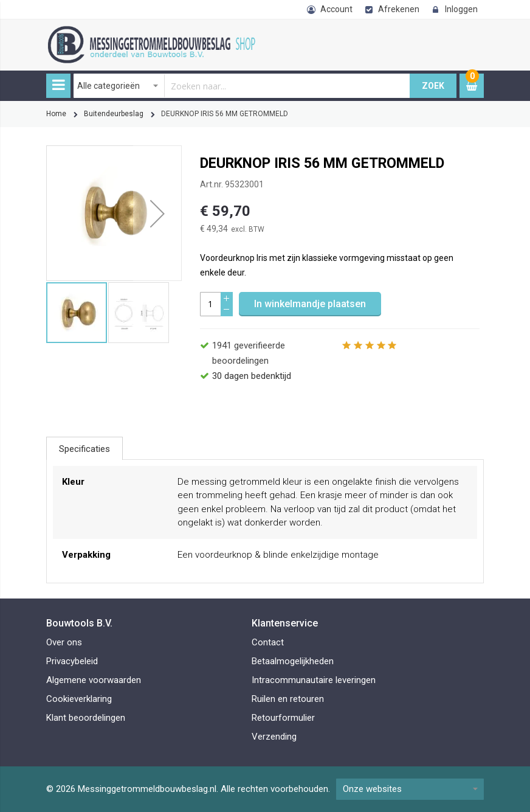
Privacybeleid (72, 661)
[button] (157, 213)
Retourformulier (283, 718)
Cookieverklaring (79, 699)
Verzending (274, 737)
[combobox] (242, 86)
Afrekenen (399, 9)
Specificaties (84, 449)
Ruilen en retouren (288, 699)
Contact (268, 642)
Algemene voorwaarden (94, 680)
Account (336, 9)
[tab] (84, 448)
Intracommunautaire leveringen (314, 680)
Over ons (64, 642)
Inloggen (461, 9)
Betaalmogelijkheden (293, 661)
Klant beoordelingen (86, 718)
